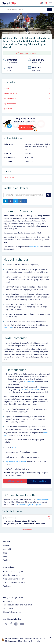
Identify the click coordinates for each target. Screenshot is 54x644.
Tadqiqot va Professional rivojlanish (18, 604)
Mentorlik (7, 549)
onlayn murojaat (43, 499)
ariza (13, 447)
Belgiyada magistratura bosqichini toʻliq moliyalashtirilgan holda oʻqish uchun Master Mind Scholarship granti (24, 522)
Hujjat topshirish (27, 104)
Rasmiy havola (15, 481)
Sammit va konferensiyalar (14, 582)
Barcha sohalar (9, 178)
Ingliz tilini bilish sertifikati (16, 462)
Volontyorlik (8, 608)
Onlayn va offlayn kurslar (13, 597)
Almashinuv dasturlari (12, 575)
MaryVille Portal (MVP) (31, 389)
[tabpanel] (27, 520)
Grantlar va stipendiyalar (13, 571)
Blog (5, 552)
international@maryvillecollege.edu (28, 504)
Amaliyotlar (8, 601)
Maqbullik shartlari (27, 93)
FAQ (5, 556)
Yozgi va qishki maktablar (14, 578)
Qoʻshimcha (27, 109)
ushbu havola (34, 247)
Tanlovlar (7, 586)
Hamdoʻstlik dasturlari (12, 612)
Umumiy (27, 88)
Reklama (7, 545)
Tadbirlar (7, 560)
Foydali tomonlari (27, 98)
